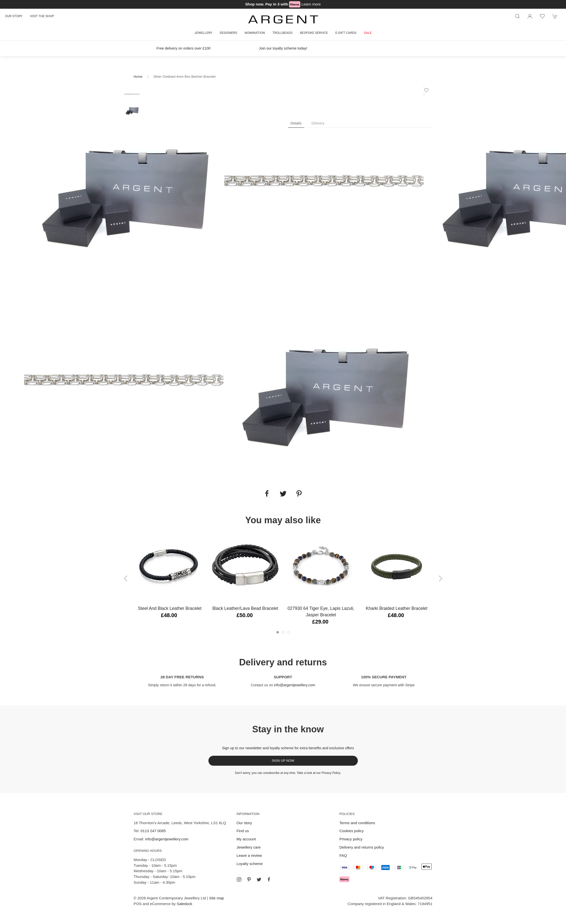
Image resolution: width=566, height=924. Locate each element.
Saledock (185, 904)
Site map (217, 898)
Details (296, 123)
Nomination (255, 33)
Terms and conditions (357, 823)
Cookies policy (352, 831)
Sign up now (283, 761)
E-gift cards (346, 33)
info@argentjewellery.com (294, 685)
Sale (368, 33)
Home (138, 77)
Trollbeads (283, 33)
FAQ (343, 855)
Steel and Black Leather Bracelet (169, 608)
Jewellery (203, 33)
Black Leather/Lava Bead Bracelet (245, 608)
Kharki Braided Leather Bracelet (396, 608)
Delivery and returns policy (362, 847)
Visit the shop (42, 16)
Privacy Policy (331, 773)
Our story (14, 16)
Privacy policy (351, 839)
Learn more (311, 4)
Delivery (318, 123)
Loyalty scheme (250, 864)
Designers (228, 33)
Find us (243, 831)
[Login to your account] (530, 16)
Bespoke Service (314, 33)
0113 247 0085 (153, 831)
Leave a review (249, 855)
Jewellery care (249, 847)
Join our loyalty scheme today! (283, 48)
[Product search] (517, 16)
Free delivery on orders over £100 (183, 48)
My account (246, 839)
